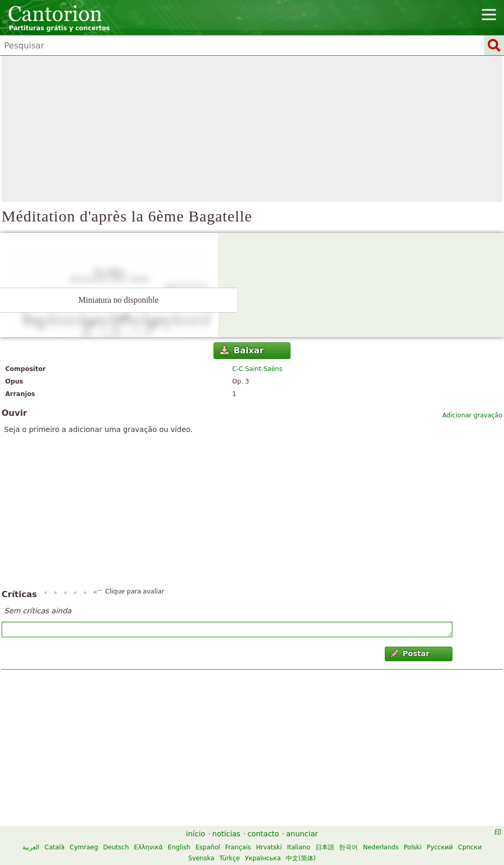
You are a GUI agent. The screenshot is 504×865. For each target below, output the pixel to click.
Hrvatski (269, 847)
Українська (263, 858)
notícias (226, 834)
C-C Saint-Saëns (257, 369)
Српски (470, 847)
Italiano (299, 847)
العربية (31, 847)
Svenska (201, 858)
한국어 (348, 847)
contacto (263, 834)
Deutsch (116, 847)
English (179, 847)
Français (238, 847)
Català (55, 847)
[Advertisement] (252, 129)
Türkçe (229, 858)
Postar (410, 653)
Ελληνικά (148, 847)
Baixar (242, 350)
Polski (413, 847)
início (196, 834)
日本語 (325, 847)
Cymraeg (84, 847)
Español (207, 847)
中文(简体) (301, 858)
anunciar (302, 834)
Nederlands (381, 847)
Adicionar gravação (472, 415)
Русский (439, 847)
